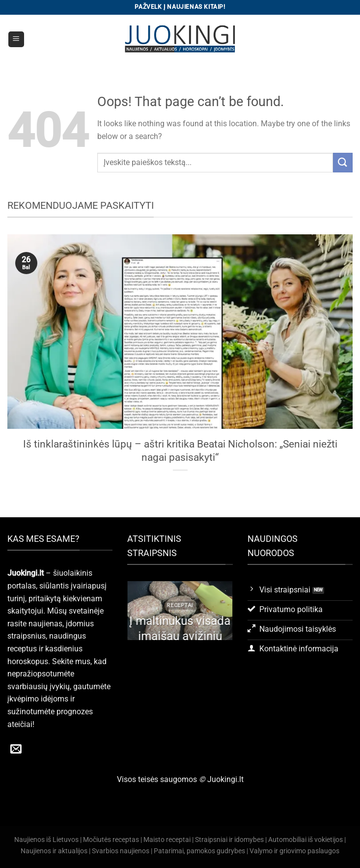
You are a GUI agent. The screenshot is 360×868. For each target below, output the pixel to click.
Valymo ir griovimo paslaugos (294, 851)
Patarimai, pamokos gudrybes (199, 851)
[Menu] (16, 40)
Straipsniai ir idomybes (229, 840)
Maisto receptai (167, 840)
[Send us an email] (16, 750)
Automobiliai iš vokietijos (305, 840)
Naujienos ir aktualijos (54, 851)
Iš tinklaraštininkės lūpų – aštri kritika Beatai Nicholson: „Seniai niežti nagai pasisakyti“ (180, 451)
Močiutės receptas (111, 840)
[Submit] (343, 162)
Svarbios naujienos (121, 851)
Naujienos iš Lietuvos (46, 840)
